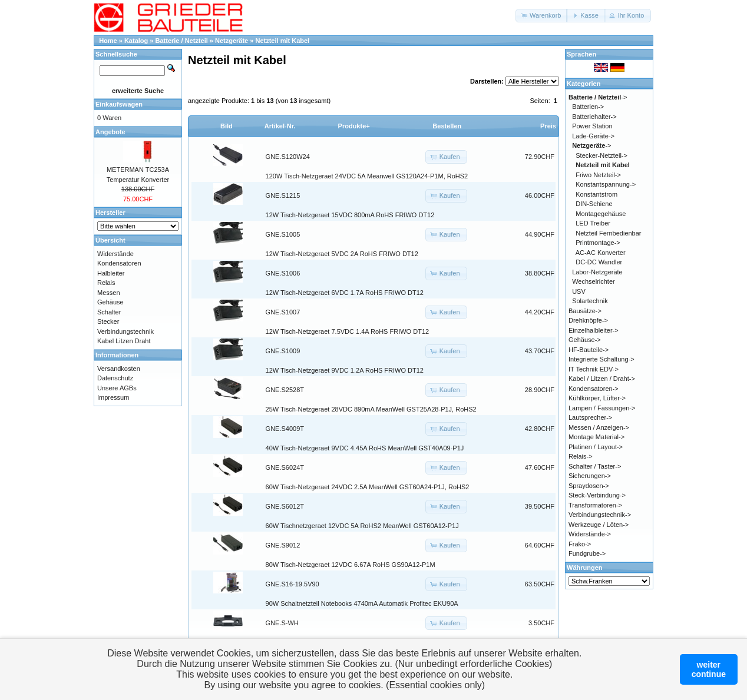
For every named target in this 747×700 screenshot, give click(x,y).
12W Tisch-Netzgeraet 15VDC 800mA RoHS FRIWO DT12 (350, 215)
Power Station (592, 126)
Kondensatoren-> (594, 389)
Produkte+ (354, 126)
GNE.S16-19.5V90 (292, 584)
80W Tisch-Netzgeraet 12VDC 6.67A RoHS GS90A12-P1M (351, 565)
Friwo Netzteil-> (598, 175)
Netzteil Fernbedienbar (608, 233)
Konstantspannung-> (606, 184)
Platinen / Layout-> (596, 447)
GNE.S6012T (285, 506)
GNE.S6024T (285, 467)
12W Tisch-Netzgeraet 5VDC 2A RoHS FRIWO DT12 (342, 254)
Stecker (108, 321)
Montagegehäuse (601, 214)
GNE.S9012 (283, 545)
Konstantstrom (596, 194)
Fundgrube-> (587, 553)
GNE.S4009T (285, 429)
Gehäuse (110, 302)
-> (598, 97)
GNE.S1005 (283, 234)
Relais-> (581, 456)
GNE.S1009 (283, 351)
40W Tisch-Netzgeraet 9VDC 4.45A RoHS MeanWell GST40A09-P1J (365, 448)
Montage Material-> (596, 437)
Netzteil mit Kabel (282, 41)
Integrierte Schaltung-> (601, 359)
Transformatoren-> (595, 505)
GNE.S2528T (285, 390)
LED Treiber (593, 223)
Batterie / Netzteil (182, 41)
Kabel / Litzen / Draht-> (602, 379)
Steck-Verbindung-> (597, 495)
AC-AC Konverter (601, 253)
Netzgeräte (232, 41)
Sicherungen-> (590, 476)
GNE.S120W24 (288, 157)
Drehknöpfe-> (588, 320)
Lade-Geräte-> (593, 136)
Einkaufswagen (119, 104)
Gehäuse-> (585, 340)
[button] (542, 16)
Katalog (136, 41)
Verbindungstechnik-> (600, 515)
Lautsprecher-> (590, 417)
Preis (548, 126)
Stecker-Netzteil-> (601, 155)
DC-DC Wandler (599, 262)
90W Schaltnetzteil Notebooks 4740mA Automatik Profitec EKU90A (362, 603)
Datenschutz (115, 378)
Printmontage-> (598, 243)
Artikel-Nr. (280, 126)
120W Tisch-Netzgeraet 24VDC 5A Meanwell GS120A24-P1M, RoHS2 (367, 176)
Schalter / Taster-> (595, 466)
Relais (106, 283)
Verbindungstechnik (125, 331)
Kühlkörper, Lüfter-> (597, 398)
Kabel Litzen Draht (124, 341)
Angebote (110, 132)
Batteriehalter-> (594, 117)
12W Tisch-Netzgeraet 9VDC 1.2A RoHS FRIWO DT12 (345, 370)
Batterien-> (588, 107)
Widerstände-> (590, 534)
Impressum (113, 397)
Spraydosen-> (589, 486)
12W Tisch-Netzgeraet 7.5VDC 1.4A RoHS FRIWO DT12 (348, 331)
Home (108, 41)
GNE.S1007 (283, 312)
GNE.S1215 (283, 195)
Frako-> (580, 544)
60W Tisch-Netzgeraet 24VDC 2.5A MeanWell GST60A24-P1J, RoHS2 (368, 487)
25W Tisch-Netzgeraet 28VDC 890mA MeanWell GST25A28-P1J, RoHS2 (371, 409)
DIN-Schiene (594, 204)
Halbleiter (111, 273)
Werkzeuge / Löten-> (599, 525)
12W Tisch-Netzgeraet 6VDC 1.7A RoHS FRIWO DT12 (345, 293)
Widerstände (115, 254)
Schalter (109, 312)
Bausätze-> (585, 311)
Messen (109, 293)
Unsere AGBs (117, 388)
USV (579, 291)
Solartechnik (590, 301)
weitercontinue (709, 669)
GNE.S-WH (282, 623)
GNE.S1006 (283, 273)
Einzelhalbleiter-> (594, 330)
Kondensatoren (119, 263)
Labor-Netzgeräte (597, 272)
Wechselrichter (594, 281)
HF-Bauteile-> (589, 350)
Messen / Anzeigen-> (599, 427)
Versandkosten (119, 369)
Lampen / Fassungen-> (602, 408)
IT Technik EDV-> (594, 369)
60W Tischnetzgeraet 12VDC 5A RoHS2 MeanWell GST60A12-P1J (362, 526)
